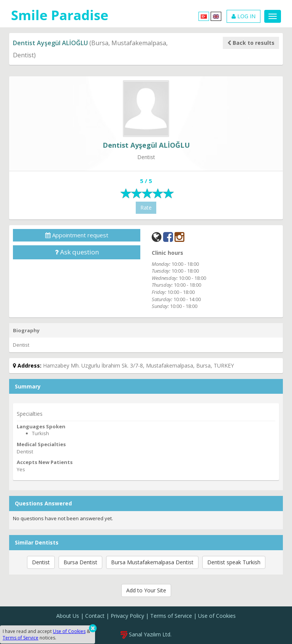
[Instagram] (179, 237)
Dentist (41, 562)
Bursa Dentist (80, 562)
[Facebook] (168, 237)
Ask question (77, 252)
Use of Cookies (217, 616)
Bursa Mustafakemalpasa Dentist (152, 562)
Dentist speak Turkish (234, 562)
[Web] (157, 237)
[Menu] (273, 16)
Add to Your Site (146, 590)
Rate (146, 208)
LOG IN (244, 16)
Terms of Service (171, 616)
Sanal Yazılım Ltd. (146, 634)
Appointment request (77, 235)
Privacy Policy (127, 616)
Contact (95, 616)
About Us (68, 616)
